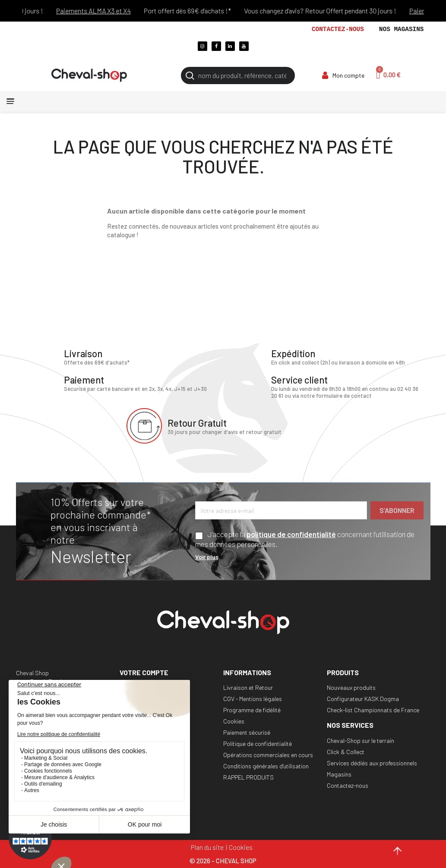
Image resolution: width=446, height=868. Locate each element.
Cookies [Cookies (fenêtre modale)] (241, 847)
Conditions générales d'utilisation (266, 766)
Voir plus (207, 557)
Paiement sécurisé (247, 732)
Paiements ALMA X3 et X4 (106, 11)
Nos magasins (402, 29)
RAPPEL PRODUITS (248, 777)
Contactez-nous (338, 29)
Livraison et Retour (248, 687)
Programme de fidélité (252, 710)
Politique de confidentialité (258, 744)
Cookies (234, 721)
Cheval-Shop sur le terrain (361, 741)
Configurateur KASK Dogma (363, 699)
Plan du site (207, 847)
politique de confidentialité (291, 534)
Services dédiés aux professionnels (372, 763)
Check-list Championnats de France (373, 710)
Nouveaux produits (351, 687)
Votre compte (144, 672)
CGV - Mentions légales (253, 699)
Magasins (339, 774)
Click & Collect (346, 752)
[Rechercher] (238, 75)
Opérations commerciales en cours (268, 755)
